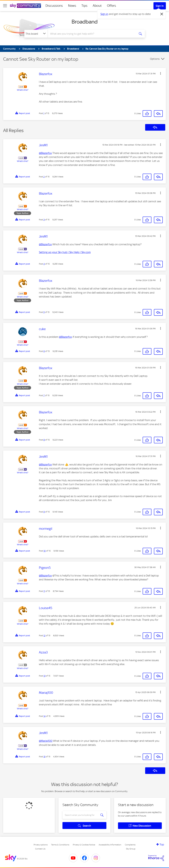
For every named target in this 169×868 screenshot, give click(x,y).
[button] (161, 73)
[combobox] (91, 34)
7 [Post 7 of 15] (44, 395)
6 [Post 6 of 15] (44, 351)
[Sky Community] (25, 6)
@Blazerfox (45, 153)
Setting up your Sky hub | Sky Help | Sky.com (65, 252)
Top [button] (162, 844)
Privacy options (41, 845)
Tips (84, 6)
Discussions (54, 6)
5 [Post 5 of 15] (44, 312)
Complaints (130, 845)
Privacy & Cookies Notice (84, 845)
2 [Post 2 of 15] (44, 177)
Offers (111, 6)
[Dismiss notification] (162, 14)
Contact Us (40, 849)
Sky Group (131, 849)
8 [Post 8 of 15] (44, 440)
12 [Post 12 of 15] (44, 636)
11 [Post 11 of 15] (44, 591)
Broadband (85, 22)
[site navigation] (5, 6)
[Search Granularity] (36, 34)
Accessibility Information (110, 845)
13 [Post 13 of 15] (44, 676)
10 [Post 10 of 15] (45, 551)
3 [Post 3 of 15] (44, 220)
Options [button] (155, 59)
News (72, 6)
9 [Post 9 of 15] (44, 512)
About (97, 6)
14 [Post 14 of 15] (44, 716)
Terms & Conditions (60, 845)
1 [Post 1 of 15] (44, 113)
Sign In (160, 6)
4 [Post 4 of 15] (44, 264)
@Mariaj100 (46, 741)
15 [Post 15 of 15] (44, 757)
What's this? (23, 90)
